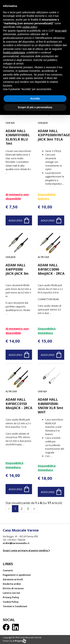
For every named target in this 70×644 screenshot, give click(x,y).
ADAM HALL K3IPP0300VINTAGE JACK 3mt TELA (51, 135)
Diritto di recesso (13, 588)
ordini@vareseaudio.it (16, 543)
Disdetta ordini (12, 584)
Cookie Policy (11, 602)
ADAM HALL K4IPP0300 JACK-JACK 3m (17, 269)
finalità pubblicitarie (14, 53)
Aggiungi (19, 221)
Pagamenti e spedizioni (17, 575)
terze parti (61, 31)
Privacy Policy (11, 597)
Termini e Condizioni (15, 606)
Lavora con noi (11, 593)
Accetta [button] (35, 98)
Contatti (8, 570)
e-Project (20, 641)
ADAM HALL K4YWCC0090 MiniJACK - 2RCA (51, 269)
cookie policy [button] (30, 27)
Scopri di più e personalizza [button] (35, 107)
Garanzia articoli (13, 579)
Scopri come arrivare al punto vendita (26, 550)
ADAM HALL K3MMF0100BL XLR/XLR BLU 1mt (18, 137)
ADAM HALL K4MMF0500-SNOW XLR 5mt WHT (51, 406)
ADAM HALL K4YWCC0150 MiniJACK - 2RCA (19, 404)
